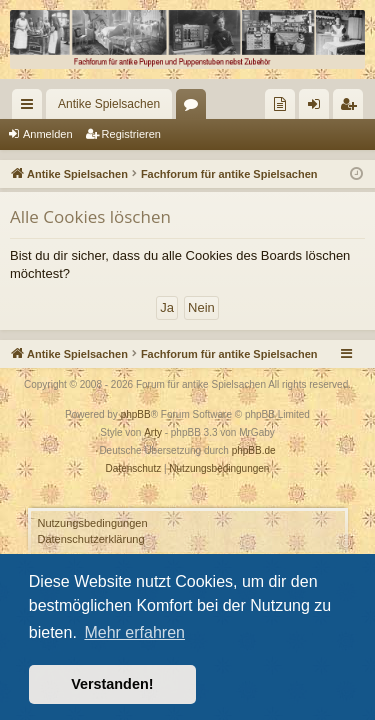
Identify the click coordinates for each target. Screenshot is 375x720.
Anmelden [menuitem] (318, 108)
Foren (195, 108)
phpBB (136, 414)
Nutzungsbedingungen (93, 523)
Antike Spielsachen (109, 104)
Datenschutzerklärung (91, 539)
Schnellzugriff (31, 108)
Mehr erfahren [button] (134, 632)
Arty (153, 432)
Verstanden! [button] (112, 684)
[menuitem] (280, 104)
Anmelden (48, 134)
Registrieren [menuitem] (352, 108)
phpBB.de (254, 450)
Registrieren (131, 134)
